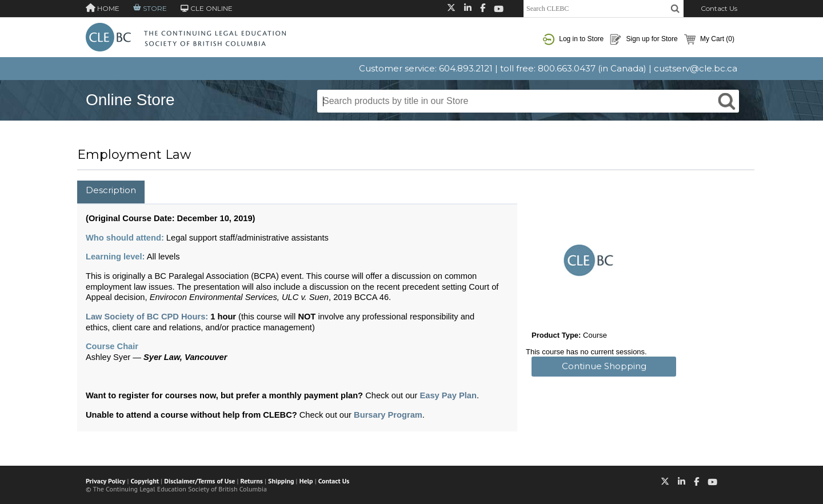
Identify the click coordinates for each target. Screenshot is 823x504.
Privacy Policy (105, 481)
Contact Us (719, 8)
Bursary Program (388, 415)
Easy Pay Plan (448, 395)
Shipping (281, 481)
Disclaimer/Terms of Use (199, 481)
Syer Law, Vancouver (185, 357)
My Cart (709, 39)
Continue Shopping (604, 366)
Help (306, 481)
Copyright (145, 481)
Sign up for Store (644, 39)
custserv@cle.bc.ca (696, 68)
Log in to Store (573, 39)
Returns (252, 481)
